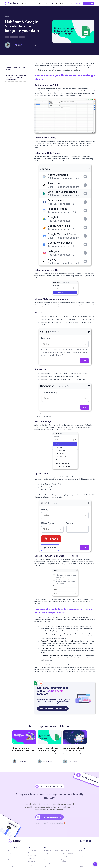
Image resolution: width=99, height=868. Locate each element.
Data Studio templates (67, 854)
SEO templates (65, 865)
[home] (12, 3)
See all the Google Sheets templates (53, 708)
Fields (9, 854)
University (10, 857)
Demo (79, 854)
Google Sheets (48, 860)
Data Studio (48, 854)
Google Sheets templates (65, 861)
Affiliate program (82, 863)
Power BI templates (66, 857)
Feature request (82, 857)
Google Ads (31, 858)
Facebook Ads (32, 855)
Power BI (47, 857)
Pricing (70, 3)
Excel (46, 866)
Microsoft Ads (31, 862)
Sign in (78, 3)
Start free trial (88, 3)
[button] (26, 3)
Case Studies (11, 863)
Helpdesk (80, 860)
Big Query (47, 863)
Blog (9, 860)
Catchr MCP (11, 866)
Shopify (30, 865)
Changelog (81, 866)
